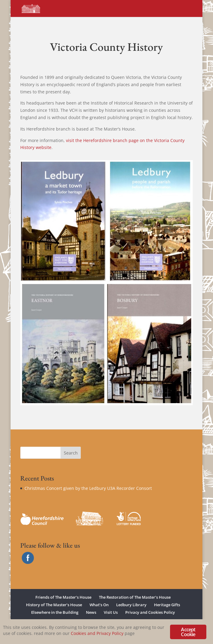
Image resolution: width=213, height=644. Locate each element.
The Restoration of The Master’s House (135, 597)
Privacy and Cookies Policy (150, 612)
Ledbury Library (131, 605)
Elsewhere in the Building (55, 612)
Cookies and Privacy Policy (97, 633)
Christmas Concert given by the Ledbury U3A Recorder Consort (88, 488)
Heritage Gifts (167, 605)
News (91, 612)
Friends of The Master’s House (63, 597)
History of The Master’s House (54, 605)
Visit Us (111, 612)
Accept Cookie (188, 632)
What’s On (99, 605)
